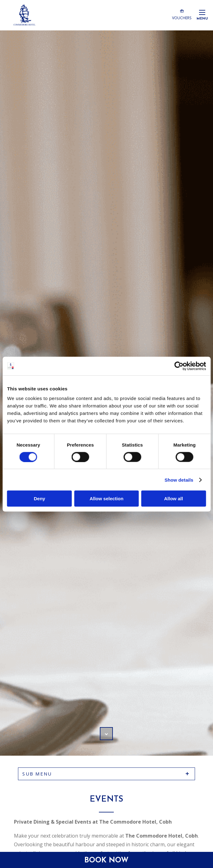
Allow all (173, 499)
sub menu (37, 774)
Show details (179, 480)
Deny (40, 499)
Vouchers (182, 14)
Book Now (106, 861)
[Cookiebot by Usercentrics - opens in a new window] (179, 366)
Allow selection (106, 499)
